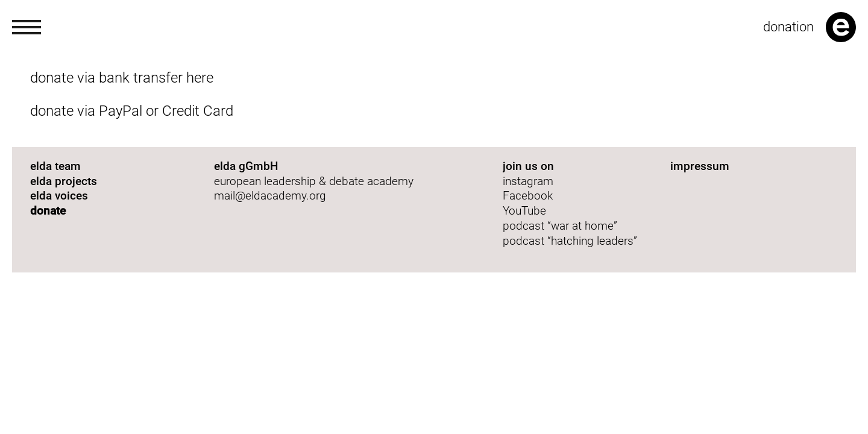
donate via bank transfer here (122, 78)
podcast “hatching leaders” (570, 241)
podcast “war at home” (561, 226)
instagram (528, 181)
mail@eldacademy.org (270, 196)
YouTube (524, 211)
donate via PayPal (86, 111)
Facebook (528, 196)
